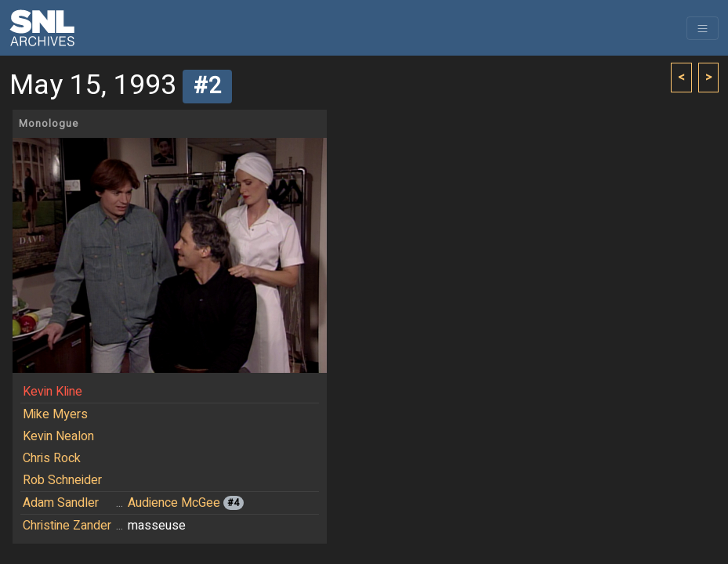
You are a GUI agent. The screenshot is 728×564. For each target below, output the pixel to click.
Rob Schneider (62, 480)
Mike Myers (55, 414)
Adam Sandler (61, 503)
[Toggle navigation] (703, 28)
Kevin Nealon (58, 436)
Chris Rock (52, 458)
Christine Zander (67, 526)
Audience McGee (174, 503)
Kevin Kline (53, 392)
